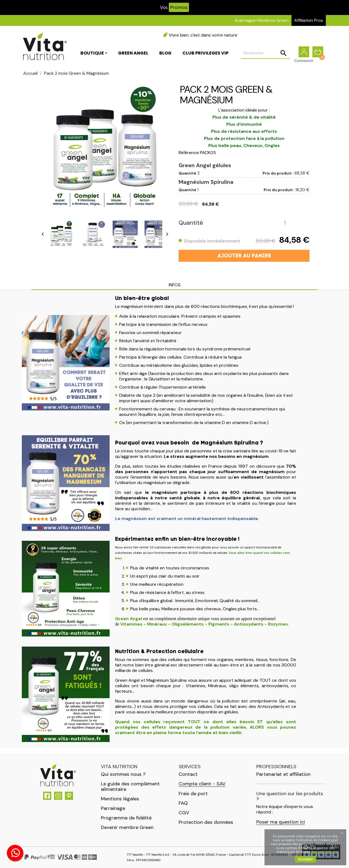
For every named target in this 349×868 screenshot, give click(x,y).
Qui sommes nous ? (123, 774)
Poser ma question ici (281, 822)
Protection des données (206, 822)
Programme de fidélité (126, 818)
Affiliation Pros (309, 20)
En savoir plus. (323, 852)
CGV (184, 813)
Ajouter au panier (244, 256)
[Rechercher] (265, 53)
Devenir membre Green (127, 827)
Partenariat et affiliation (283, 774)
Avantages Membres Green (262, 20)
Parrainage (113, 808)
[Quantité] (285, 223)
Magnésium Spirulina (206, 182)
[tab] (174, 285)
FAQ (183, 803)
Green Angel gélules (205, 165)
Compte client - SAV (202, 784)
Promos (179, 7)
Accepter (306, 859)
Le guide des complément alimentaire (130, 786)
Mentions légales (120, 799)
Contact (188, 774)
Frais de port (193, 794)
